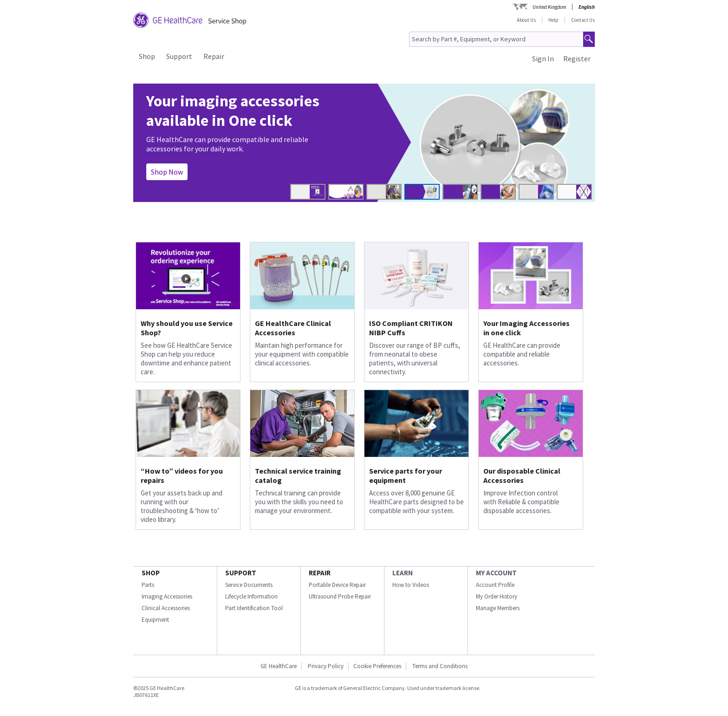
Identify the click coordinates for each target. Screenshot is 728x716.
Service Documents (249, 585)
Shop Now (167, 172)
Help (553, 20)
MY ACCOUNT (496, 573)
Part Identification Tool (254, 608)
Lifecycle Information (251, 596)
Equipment (155, 620)
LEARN (403, 573)
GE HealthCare (279, 666)
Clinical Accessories (166, 608)
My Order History (497, 596)
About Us (526, 20)
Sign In (543, 59)
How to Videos (411, 585)
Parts (148, 585)
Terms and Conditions (440, 666)
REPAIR (320, 573)
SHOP (151, 573)
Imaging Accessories (167, 596)
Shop (147, 56)
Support (179, 56)
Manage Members (498, 608)
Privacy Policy (325, 666)
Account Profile (495, 585)
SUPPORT (241, 573)
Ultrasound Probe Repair (340, 596)
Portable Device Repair (337, 585)
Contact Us (583, 20)
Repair (214, 56)
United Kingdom (549, 7)
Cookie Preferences (377, 666)
